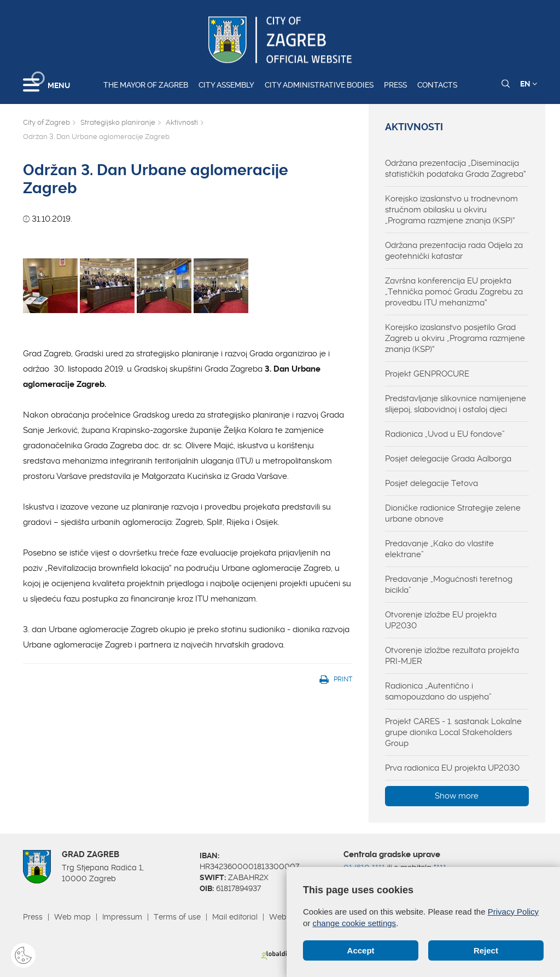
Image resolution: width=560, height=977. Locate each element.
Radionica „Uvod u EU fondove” (445, 434)
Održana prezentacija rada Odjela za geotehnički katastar (454, 251)
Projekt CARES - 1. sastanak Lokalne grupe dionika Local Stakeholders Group (453, 732)
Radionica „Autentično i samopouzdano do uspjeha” (438, 691)
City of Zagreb (46, 122)
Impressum (122, 917)
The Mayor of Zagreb (146, 85)
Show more (457, 796)
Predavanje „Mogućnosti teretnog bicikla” (449, 585)
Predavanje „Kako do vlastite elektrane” (439, 549)
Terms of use (177, 917)
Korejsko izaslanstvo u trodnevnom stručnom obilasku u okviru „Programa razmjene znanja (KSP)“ (451, 210)
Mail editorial (235, 917)
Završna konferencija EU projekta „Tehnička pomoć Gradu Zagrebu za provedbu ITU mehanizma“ (454, 292)
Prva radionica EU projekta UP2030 (452, 768)
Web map (72, 917)
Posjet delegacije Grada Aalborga (448, 459)
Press (395, 85)
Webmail (285, 917)
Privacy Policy (513, 912)
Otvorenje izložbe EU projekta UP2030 (441, 620)
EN (529, 84)
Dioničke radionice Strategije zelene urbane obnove (453, 513)
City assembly (226, 85)
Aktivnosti (182, 122)
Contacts (437, 85)
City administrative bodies (319, 85)
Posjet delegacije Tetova (431, 483)
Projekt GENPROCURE (427, 374)
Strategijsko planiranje (118, 122)
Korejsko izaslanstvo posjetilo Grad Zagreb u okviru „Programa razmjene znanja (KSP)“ (455, 338)
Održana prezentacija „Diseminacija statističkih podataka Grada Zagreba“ (456, 169)
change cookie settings (355, 923)
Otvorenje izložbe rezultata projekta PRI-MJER (452, 656)
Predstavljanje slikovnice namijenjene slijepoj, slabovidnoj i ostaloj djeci (456, 404)
